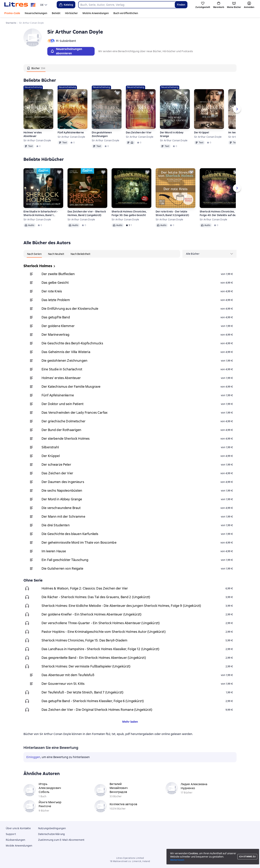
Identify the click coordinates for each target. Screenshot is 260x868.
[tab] (36, 68)
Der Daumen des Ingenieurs (63, 482)
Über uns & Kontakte (18, 828)
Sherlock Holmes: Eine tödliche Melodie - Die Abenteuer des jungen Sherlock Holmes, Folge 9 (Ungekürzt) (121, 606)
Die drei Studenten (56, 525)
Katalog (66, 5)
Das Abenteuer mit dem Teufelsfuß (68, 675)
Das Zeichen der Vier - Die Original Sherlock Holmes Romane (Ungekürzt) (97, 710)
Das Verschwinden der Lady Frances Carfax (74, 413)
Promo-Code (12, 13)
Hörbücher (71, 13)
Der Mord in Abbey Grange (172, 134)
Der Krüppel (202, 132)
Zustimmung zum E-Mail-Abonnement (61, 840)
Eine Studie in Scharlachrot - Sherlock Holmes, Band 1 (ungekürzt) (41, 213)
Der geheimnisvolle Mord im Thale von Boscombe (79, 542)
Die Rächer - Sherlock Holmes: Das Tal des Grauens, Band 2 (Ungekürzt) (96, 597)
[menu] (44, 5)
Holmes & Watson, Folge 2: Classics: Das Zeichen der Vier (85, 588)
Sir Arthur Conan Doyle (37, 140)
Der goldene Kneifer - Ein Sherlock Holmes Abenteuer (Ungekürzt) (91, 614)
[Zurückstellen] (49, 93)
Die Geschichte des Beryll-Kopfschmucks (72, 343)
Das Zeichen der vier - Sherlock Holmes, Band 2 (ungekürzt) (87, 213)
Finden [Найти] (181, 5)
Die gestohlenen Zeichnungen (102, 134)
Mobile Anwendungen (96, 13)
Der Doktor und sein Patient (62, 404)
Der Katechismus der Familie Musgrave (71, 387)
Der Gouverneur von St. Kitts (63, 684)
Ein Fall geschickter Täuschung (65, 560)
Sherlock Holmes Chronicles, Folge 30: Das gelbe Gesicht (129, 213)
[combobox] (126, 5)
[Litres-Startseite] (20, 5)
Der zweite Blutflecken (58, 274)
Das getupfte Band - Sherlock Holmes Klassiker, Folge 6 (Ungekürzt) (93, 701)
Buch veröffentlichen (126, 13)
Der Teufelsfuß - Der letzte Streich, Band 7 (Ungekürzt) (82, 692)
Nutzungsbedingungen (52, 828)
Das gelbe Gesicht (55, 283)
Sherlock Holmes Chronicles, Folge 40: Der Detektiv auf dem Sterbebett (219, 213)
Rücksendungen (15, 840)
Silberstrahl (50, 447)
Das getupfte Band (56, 317)
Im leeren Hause (54, 551)
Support (11, 834)
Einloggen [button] (33, 757)
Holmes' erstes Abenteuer (33, 134)
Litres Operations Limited (130, 858)
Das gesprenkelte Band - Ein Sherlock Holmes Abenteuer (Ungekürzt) (94, 658)
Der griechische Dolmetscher (63, 421)
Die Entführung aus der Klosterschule (70, 309)
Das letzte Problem (56, 300)
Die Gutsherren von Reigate (62, 568)
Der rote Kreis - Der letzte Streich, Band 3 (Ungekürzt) (172, 213)
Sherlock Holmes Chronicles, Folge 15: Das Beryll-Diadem (84, 640)
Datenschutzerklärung (52, 834)
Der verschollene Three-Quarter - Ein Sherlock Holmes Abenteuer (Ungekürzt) (101, 623)
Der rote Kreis (52, 291)
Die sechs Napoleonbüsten (62, 490)
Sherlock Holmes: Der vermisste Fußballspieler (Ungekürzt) (86, 666)
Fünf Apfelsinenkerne (71, 132)
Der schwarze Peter (56, 465)
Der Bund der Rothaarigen (61, 430)
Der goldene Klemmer (58, 326)
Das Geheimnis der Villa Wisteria (66, 352)
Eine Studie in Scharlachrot (62, 369)
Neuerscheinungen (36, 13)
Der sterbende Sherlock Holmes (66, 439)
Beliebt (56, 13)
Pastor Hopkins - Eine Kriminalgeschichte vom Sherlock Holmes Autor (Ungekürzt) (104, 632)
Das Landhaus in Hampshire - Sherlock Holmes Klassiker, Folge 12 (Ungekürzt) (100, 649)
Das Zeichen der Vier (139, 132)
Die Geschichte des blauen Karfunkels (70, 534)
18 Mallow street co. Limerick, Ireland (130, 861)
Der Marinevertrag (56, 335)
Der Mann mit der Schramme (63, 516)
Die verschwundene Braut (61, 508)
